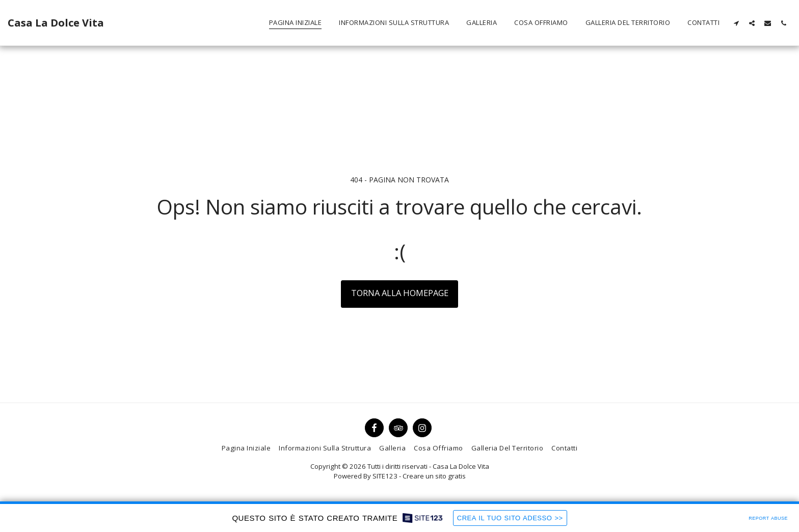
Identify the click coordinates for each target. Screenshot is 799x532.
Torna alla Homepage (400, 293)
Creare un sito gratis (434, 476)
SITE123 (385, 476)
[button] (736, 23)
